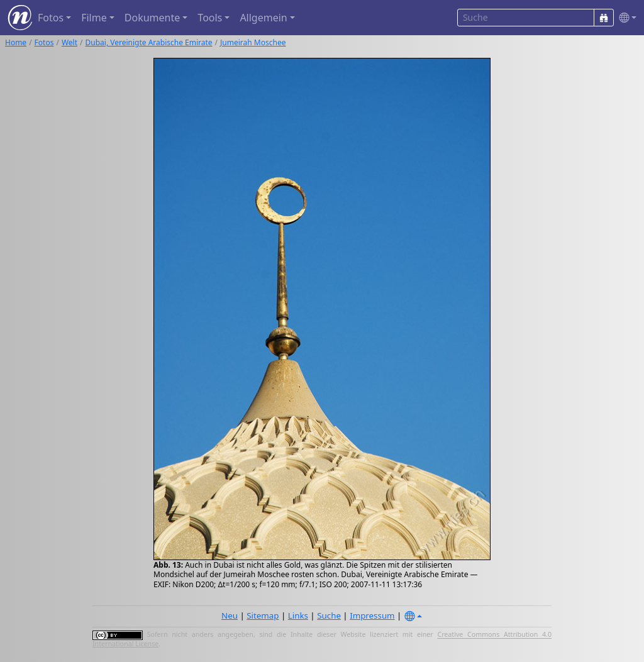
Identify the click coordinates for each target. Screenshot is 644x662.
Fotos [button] (51, 18)
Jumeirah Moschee (253, 42)
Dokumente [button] (152, 18)
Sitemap (263, 615)
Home (16, 42)
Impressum (372, 615)
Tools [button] (210, 18)
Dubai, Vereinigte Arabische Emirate (149, 42)
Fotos (44, 42)
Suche (329, 615)
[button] (625, 18)
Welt (69, 42)
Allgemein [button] (263, 18)
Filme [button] (94, 18)
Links (298, 615)
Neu (230, 615)
